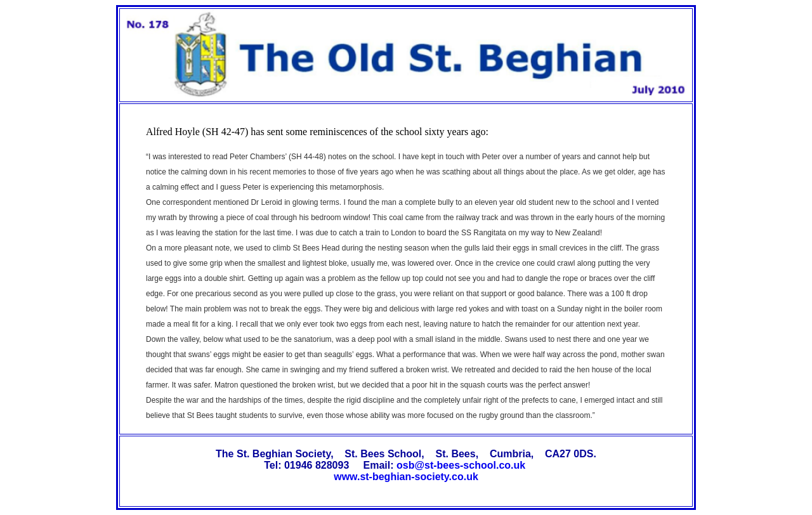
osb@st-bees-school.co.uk (461, 465)
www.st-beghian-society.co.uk (406, 477)
